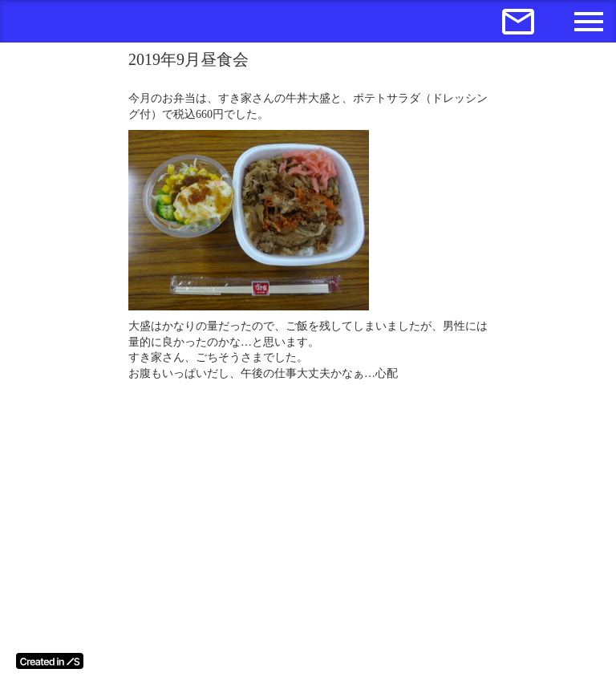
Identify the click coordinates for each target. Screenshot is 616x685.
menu (589, 22)
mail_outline (518, 22)
